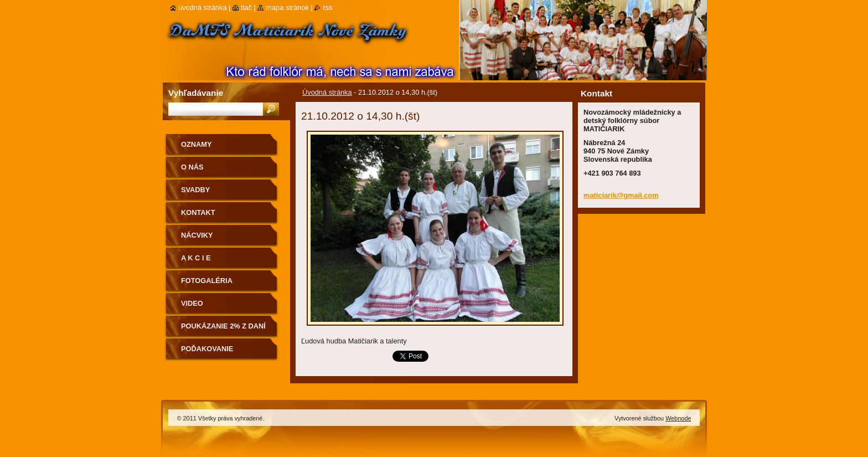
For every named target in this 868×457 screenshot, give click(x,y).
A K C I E (196, 258)
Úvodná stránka (327, 92)
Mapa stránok (287, 7)
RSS (327, 7)
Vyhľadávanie (196, 93)
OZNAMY (196, 144)
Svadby (195, 190)
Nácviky (197, 235)
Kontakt (198, 212)
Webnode (678, 418)
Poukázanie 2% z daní (223, 326)
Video (192, 303)
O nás (192, 167)
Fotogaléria (207, 281)
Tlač (246, 7)
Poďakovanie (207, 349)
